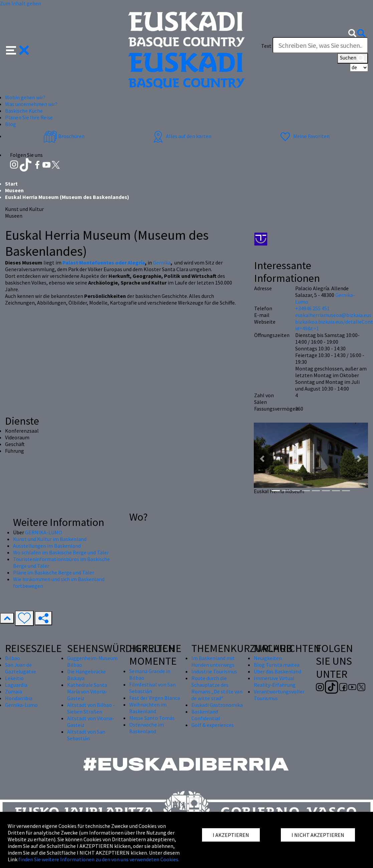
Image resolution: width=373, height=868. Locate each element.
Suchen (353, 58)
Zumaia (14, 691)
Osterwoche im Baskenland (147, 728)
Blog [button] (11, 124)
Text (266, 46)
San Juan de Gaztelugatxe (21, 668)
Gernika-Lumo (21, 705)
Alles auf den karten (181, 136)
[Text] (320, 45)
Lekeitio (14, 678)
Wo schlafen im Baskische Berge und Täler (61, 552)
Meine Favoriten (304, 136)
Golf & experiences (213, 725)
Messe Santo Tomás (152, 718)
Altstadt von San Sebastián (86, 735)
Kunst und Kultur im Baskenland (50, 539)
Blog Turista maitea (277, 665)
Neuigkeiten (268, 658)
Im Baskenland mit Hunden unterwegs (213, 661)
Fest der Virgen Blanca (155, 698)
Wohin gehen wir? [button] (25, 97)
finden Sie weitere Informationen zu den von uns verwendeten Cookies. (99, 859)
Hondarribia (19, 698)
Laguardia (16, 685)
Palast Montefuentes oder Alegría (104, 262)
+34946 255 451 (312, 308)
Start (11, 184)
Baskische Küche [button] (24, 111)
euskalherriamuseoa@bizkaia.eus (333, 315)
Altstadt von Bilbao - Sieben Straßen (91, 708)
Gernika (162, 262)
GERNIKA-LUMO (44, 532)
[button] (18, 49)
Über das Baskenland (277, 671)
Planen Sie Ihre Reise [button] (29, 117)
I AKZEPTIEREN (231, 835)
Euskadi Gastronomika (217, 705)
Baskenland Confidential (206, 715)
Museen (14, 190)
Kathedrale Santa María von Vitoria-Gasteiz (87, 691)
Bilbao (13, 658)
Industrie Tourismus (214, 671)
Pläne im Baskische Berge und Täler (54, 572)
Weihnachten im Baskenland (148, 708)
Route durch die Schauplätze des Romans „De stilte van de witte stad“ (217, 688)
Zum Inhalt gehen (21, 3)
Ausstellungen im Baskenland (47, 546)
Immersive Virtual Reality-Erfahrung (275, 681)
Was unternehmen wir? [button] (31, 104)
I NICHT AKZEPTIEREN (318, 835)
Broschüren (64, 136)
